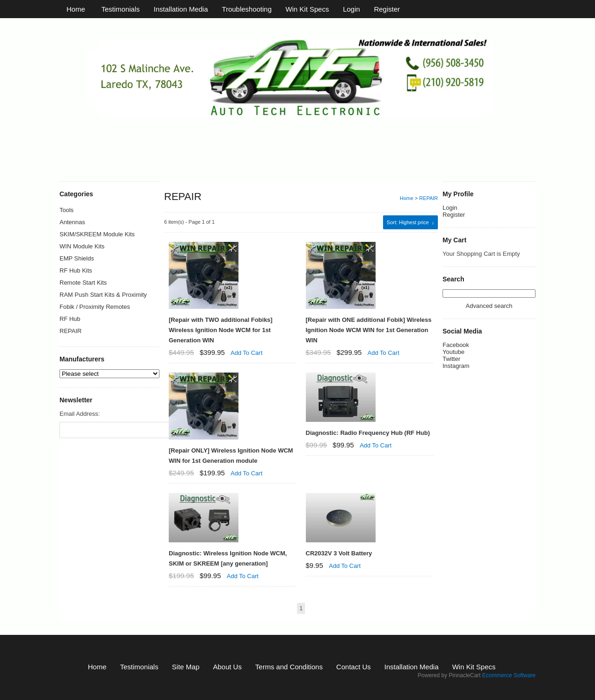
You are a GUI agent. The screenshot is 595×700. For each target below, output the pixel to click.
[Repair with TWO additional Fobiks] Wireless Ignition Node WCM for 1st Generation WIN (221, 330)
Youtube (453, 358)
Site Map (186, 667)
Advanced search (489, 312)
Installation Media (181, 9)
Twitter (451, 365)
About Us (227, 667)
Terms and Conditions (289, 667)
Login (352, 9)
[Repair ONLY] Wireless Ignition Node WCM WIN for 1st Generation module (231, 456)
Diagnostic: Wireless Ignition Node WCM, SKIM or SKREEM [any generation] (228, 558)
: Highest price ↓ (410, 222)
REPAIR (429, 198)
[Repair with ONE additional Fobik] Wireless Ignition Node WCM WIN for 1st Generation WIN (369, 330)
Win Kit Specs (307, 9)
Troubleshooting (247, 9)
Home (76, 9)
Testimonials (121, 9)
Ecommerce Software (509, 675)
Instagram (456, 372)
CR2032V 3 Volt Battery (339, 553)
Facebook (456, 351)
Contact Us (353, 667)
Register (387, 9)
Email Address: (80, 414)
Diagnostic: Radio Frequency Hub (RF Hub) (368, 433)
